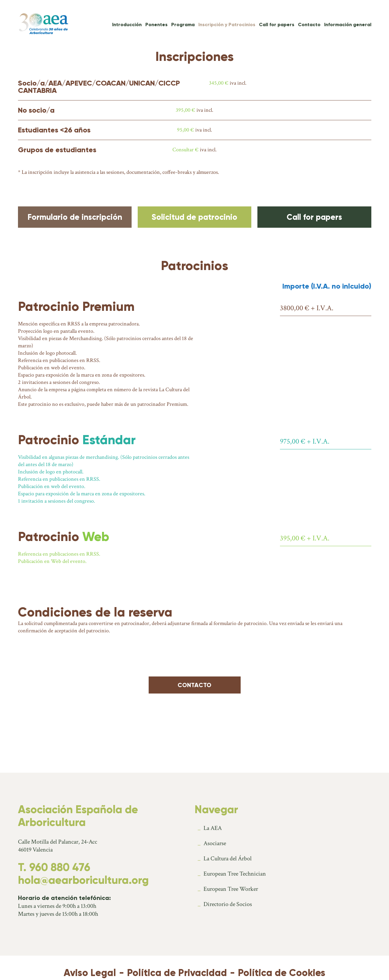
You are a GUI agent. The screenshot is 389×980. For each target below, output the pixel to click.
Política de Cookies (282, 973)
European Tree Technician (235, 874)
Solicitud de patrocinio (195, 217)
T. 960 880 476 (54, 867)
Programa (183, 25)
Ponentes (156, 25)
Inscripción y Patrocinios (227, 25)
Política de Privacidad (177, 973)
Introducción (127, 25)
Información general (348, 25)
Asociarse (215, 843)
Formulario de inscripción (75, 217)
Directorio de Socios (228, 904)
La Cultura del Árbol (228, 859)
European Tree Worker (231, 889)
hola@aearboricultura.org (83, 880)
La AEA (213, 828)
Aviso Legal (90, 973)
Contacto (309, 25)
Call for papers (277, 25)
